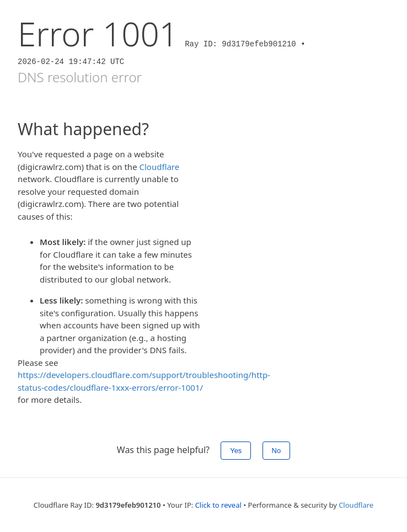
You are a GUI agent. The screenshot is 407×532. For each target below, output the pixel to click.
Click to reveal (218, 505)
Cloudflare (160, 167)
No (277, 451)
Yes (236, 451)
